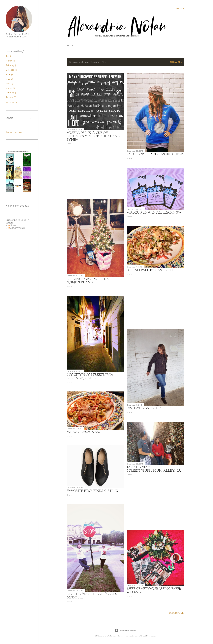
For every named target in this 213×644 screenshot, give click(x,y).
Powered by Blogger (126, 630)
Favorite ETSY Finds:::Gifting (92, 491)
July (9, 56)
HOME (70, 46)
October (11, 70)
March (10, 61)
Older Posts (177, 613)
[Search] (180, 9)
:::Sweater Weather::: (145, 408)
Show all (176, 62)
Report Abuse (14, 132)
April (9, 84)
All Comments (16, 228)
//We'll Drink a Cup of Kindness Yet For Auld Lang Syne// (93, 136)
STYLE (148, 46)
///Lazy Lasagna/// (84, 432)
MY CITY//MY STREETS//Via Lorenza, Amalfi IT (90, 377)
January (11, 97)
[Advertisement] (95, 172)
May (9, 79)
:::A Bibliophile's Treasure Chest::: (155, 154)
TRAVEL (79, 46)
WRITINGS (111, 46)
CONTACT (123, 46)
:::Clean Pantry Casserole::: (151, 270)
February (11, 65)
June (10, 74)
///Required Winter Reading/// (154, 213)
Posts (12, 225)
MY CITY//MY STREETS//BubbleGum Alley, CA (154, 469)
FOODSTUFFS (136, 46)
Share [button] (69, 144)
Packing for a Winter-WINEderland (88, 281)
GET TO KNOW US (94, 46)
